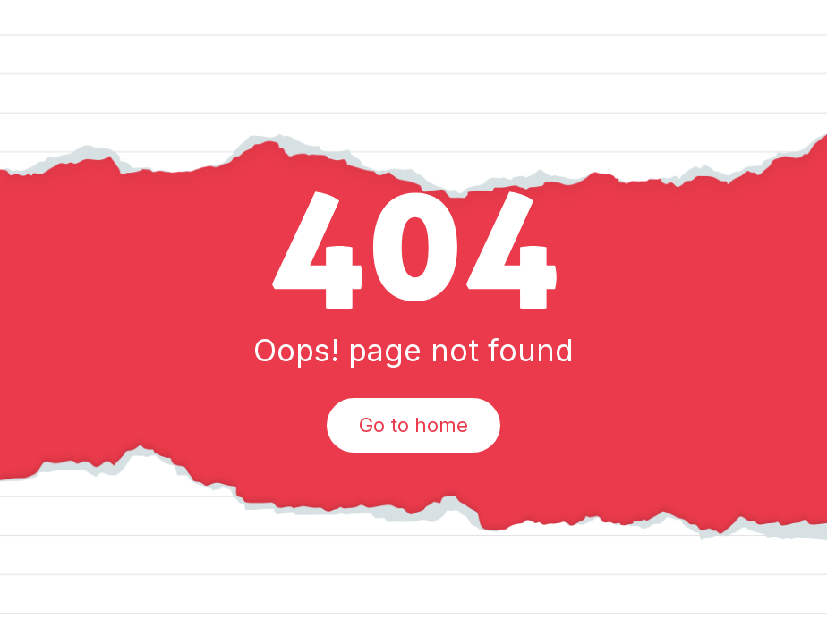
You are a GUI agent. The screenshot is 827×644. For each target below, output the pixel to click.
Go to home (413, 425)
